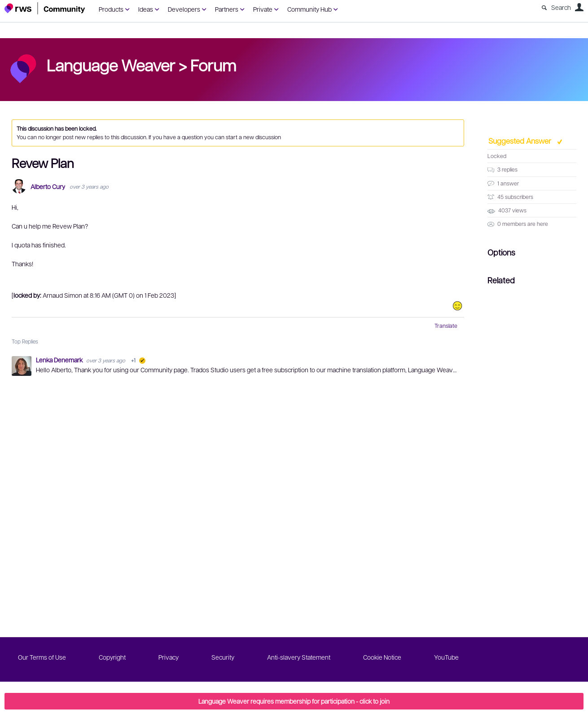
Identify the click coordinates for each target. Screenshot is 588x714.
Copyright (112, 657)
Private (263, 9)
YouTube (446, 657)
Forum (213, 65)
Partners (227, 9)
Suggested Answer (521, 141)
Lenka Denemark (60, 360)
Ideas (146, 9)
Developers (184, 9)
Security (223, 657)
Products (111, 9)
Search (561, 7)
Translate (446, 326)
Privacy (169, 657)
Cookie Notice (382, 657)
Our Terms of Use (42, 657)
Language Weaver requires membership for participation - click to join (294, 701)
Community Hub (309, 9)
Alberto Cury (48, 187)
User (579, 7)
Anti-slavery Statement (299, 657)
